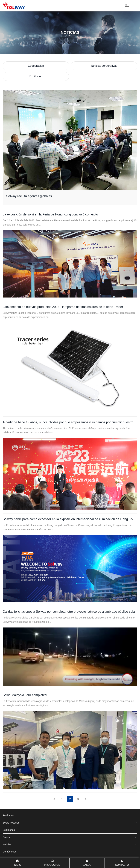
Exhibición (36, 76)
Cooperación (36, 66)
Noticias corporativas (104, 66)
